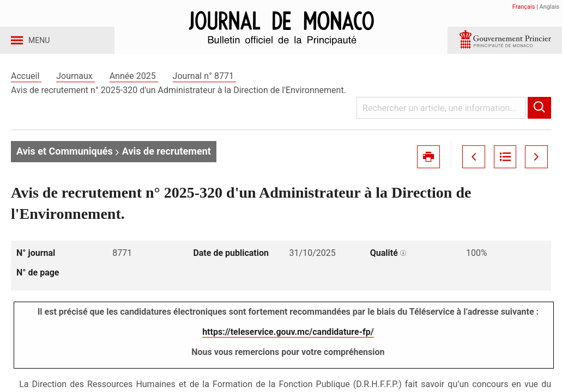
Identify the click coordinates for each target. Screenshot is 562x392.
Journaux (75, 86)
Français (524, 7)
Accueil (26, 86)
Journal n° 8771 (204, 86)
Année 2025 (134, 86)
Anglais (549, 7)
